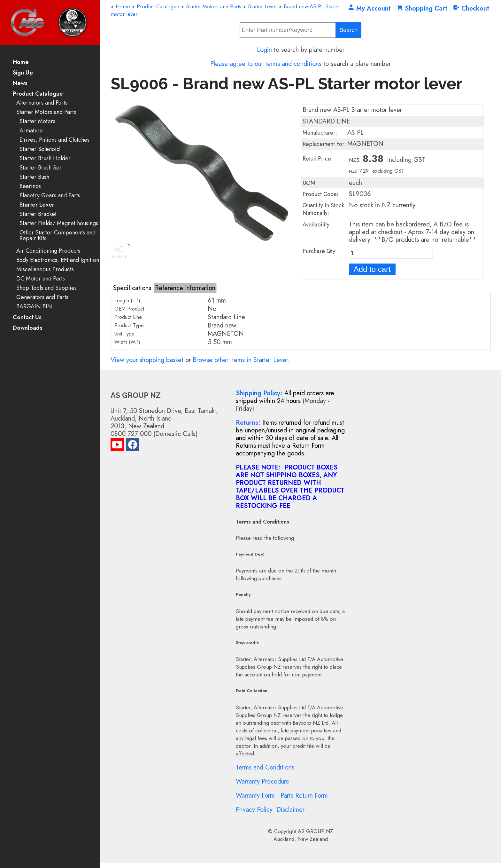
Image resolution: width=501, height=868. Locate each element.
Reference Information (185, 288)
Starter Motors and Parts (46, 112)
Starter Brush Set (40, 168)
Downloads (27, 328)
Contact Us (27, 318)
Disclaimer (290, 810)
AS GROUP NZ (316, 831)
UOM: (310, 183)
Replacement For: (324, 144)
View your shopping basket (147, 360)
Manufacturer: (320, 133)
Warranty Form (255, 796)
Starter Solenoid (40, 149)
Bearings (30, 186)
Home (21, 63)
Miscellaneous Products (45, 269)
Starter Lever (37, 205)
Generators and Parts (42, 297)
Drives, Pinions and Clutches (54, 140)
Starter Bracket (38, 214)
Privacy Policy (254, 810)
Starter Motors (37, 121)
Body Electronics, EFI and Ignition (58, 260)
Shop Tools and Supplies (46, 288)
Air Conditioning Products (48, 251)
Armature (31, 131)
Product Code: (320, 194)
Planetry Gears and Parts (50, 196)
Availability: (317, 225)
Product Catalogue (38, 94)
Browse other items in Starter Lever (240, 360)
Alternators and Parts (42, 103)
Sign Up (23, 73)
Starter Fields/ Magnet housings (59, 223)
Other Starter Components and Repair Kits (58, 236)
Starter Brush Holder (45, 158)
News (20, 84)
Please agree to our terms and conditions (266, 64)
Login (264, 50)
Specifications (132, 288)
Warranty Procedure (263, 781)
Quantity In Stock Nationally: (323, 209)
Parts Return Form (304, 796)
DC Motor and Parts (41, 279)
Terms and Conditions (265, 767)
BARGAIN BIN (34, 307)
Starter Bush (34, 177)
